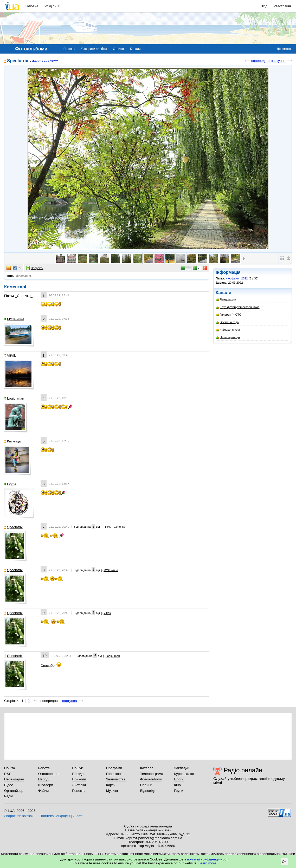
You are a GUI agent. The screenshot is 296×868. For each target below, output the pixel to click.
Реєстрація (282, 6)
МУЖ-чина (14, 319)
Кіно (177, 785)
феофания (24, 276)
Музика (112, 791)
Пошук (77, 768)
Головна (32, 6)
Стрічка (118, 49)
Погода (78, 774)
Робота (44, 768)
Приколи (79, 779)
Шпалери (46, 785)
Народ (43, 779)
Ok (284, 862)
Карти (111, 785)
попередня (260, 61)
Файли (44, 791)
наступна (278, 61)
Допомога (284, 49)
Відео (9, 785)
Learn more (207, 863)
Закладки (182, 768)
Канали (135, 49)
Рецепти (79, 791)
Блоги (179, 779)
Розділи (50, 6)
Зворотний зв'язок (19, 816)
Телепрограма (152, 774)
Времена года (227, 322)
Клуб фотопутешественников (238, 307)
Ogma (10, 484)
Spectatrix (18, 61)
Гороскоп (113, 774)
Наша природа (228, 337)
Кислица (12, 441)
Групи (179, 791)
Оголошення (48, 774)
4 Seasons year (228, 330)
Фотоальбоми (151, 779)
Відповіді (147, 791)
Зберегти (35, 268)
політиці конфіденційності (208, 859)
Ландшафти (226, 300)
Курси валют (184, 774)
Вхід (264, 6)
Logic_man (14, 398)
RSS (8, 774)
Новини (146, 785)
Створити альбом (94, 49)
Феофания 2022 (45, 61)
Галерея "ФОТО (229, 315)
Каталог (147, 768)
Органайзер (14, 791)
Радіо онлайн (243, 770)
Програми (114, 768)
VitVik (10, 355)
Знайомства (116, 779)
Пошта (9, 768)
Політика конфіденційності (61, 816)
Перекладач (14, 779)
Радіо (9, 796)
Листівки (79, 785)
